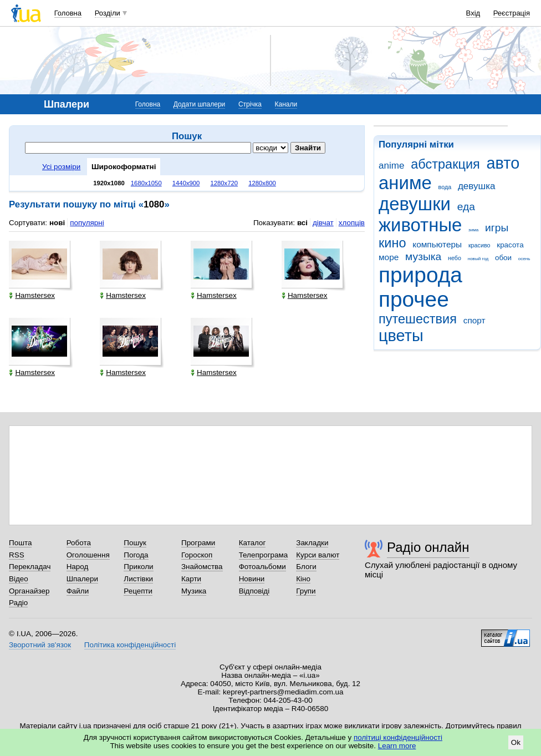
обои (503, 258)
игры (497, 228)
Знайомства (202, 567)
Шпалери (82, 579)
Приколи (138, 567)
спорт (474, 320)
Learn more (397, 746)
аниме (405, 183)
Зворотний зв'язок (40, 645)
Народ (78, 567)
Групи (306, 591)
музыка (423, 257)
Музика (194, 591)
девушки (415, 204)
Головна (68, 13)
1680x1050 (146, 183)
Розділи (108, 13)
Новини (252, 579)
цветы (401, 336)
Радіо (18, 603)
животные (420, 225)
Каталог (252, 543)
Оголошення (88, 555)
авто (503, 163)
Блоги (306, 567)
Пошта (20, 543)
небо (455, 258)
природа (420, 275)
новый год (478, 259)
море (389, 257)
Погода (136, 555)
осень (524, 259)
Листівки (138, 579)
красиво (479, 245)
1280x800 (262, 183)
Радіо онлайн (428, 547)
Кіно (303, 579)
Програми (198, 543)
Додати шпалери (199, 104)
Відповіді (254, 591)
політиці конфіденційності (398, 737)
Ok (516, 742)
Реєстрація (512, 13)
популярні (87, 223)
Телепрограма (264, 555)
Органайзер (29, 591)
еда (466, 207)
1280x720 (224, 183)
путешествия (418, 319)
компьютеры (437, 244)
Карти (191, 579)
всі (302, 223)
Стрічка (250, 104)
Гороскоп (197, 555)
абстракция (445, 164)
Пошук (135, 543)
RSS (17, 555)
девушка (477, 186)
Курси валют (318, 555)
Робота (79, 543)
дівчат (323, 223)
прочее (414, 299)
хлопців (352, 223)
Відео (19, 579)
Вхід (473, 13)
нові (57, 223)
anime (391, 166)
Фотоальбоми (262, 567)
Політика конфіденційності (130, 645)
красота (510, 245)
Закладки (312, 543)
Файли (78, 591)
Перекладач (30, 567)
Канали (286, 104)
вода (445, 187)
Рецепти (138, 591)
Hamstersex (32, 295)
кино (392, 243)
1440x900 (186, 183)
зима (473, 230)
